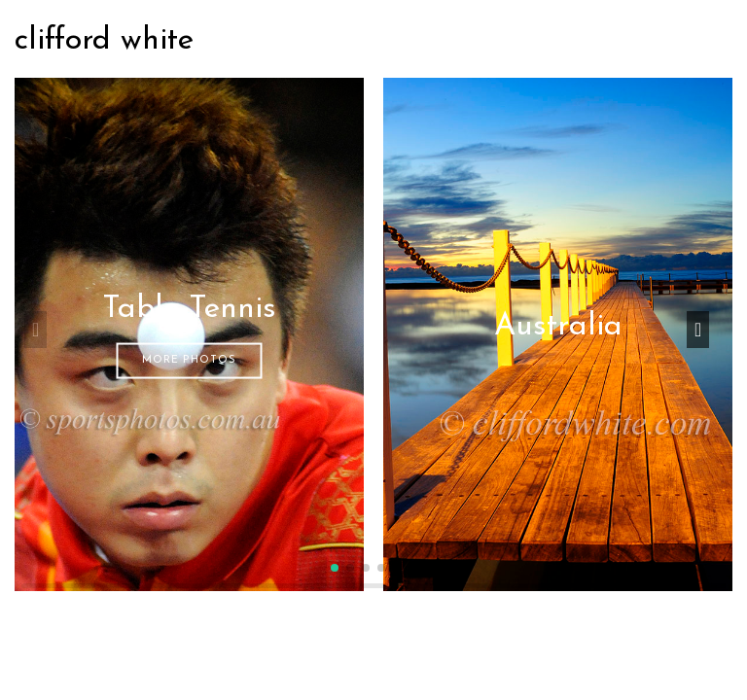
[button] (335, 568)
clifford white (104, 41)
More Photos (189, 360)
